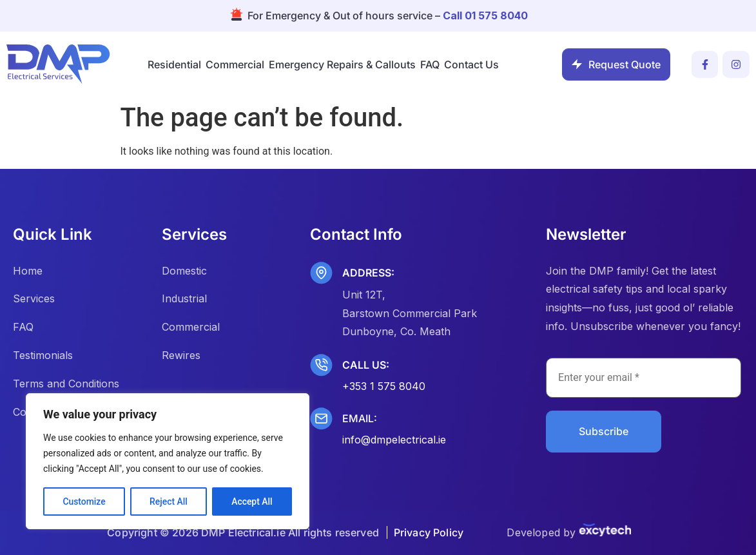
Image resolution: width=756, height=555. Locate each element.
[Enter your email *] (644, 378)
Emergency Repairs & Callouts (342, 64)
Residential (174, 64)
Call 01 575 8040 (485, 15)
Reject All (169, 501)
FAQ (430, 64)
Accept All (252, 501)
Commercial (235, 64)
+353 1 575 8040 (384, 386)
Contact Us (471, 64)
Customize (84, 501)
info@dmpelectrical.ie (394, 440)
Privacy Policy (429, 532)
